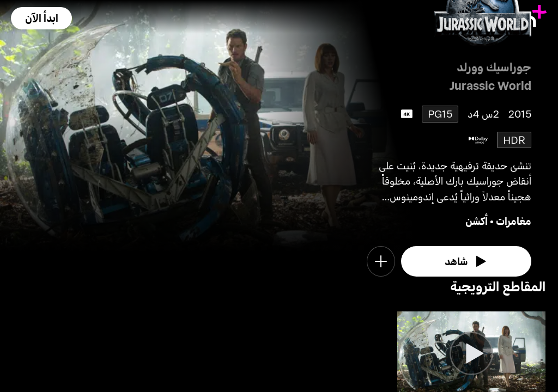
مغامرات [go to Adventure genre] (514, 221)
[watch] (466, 261)
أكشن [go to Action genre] (477, 221)
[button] (41, 18)
